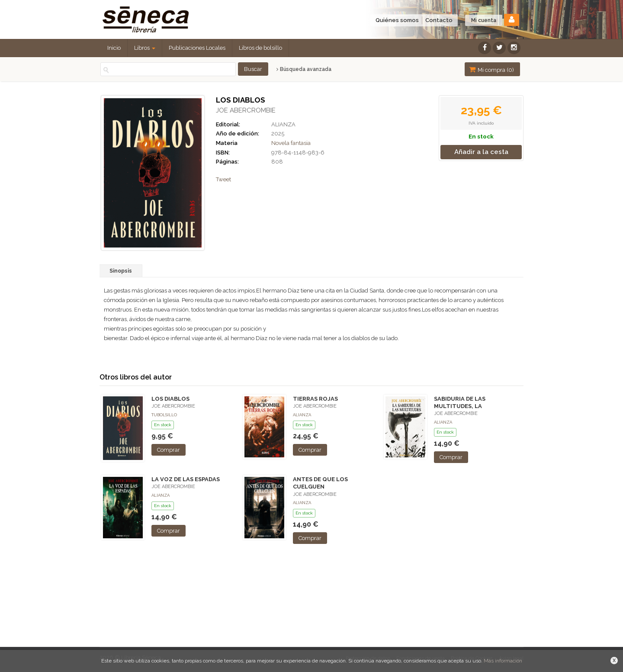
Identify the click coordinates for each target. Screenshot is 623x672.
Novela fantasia (291, 143)
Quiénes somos (397, 20)
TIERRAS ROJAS (315, 399)
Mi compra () (491, 69)
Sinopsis (121, 271)
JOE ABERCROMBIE (246, 110)
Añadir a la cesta (481, 152)
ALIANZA (283, 124)
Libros (145, 48)
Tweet (223, 179)
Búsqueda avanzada (304, 69)
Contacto (439, 20)
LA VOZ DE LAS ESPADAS (186, 479)
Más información (503, 661)
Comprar (169, 450)
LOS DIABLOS (170, 399)
